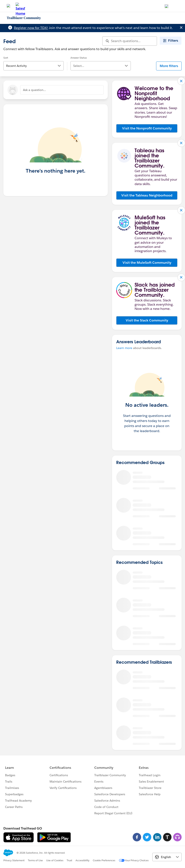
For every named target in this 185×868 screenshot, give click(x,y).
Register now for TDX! (31, 28)
